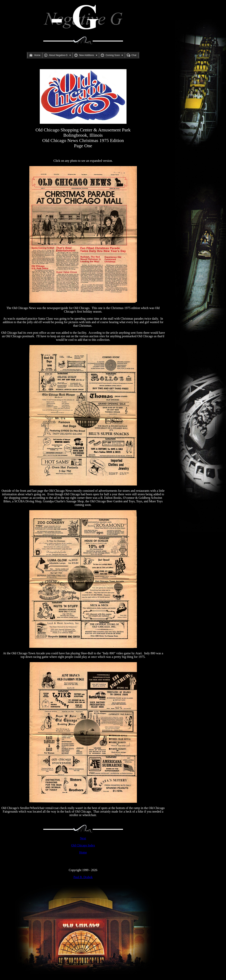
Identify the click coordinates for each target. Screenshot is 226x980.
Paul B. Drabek (83, 877)
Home (83, 852)
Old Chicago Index (83, 845)
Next (83, 838)
